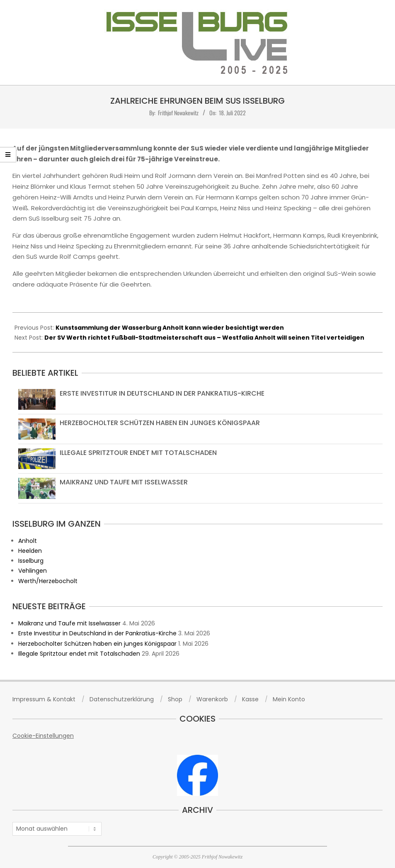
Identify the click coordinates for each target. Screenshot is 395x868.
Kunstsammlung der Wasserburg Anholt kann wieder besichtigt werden (170, 328)
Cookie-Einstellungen (43, 736)
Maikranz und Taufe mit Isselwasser (124, 482)
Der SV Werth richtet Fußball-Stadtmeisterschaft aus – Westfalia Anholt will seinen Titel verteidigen (204, 338)
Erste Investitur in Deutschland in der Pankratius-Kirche (162, 393)
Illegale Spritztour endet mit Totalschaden (138, 453)
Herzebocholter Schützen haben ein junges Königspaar (160, 423)
